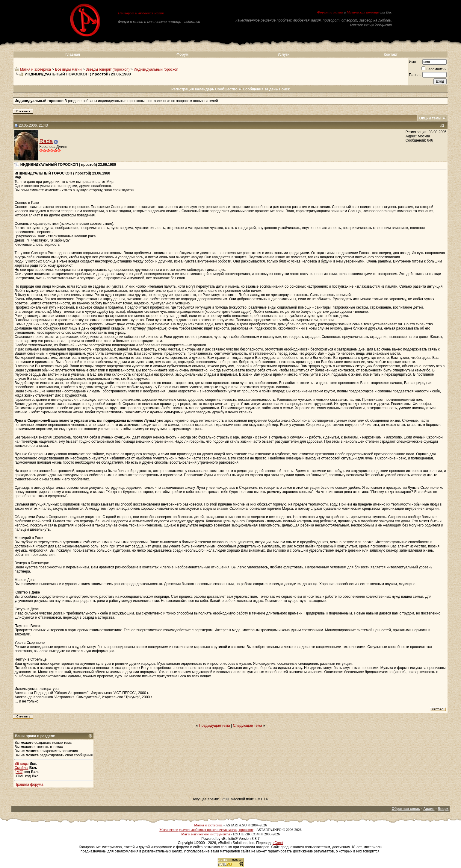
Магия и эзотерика (35, 69)
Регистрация (183, 89)
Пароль (415, 75)
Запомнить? (434, 69)
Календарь (204, 89)
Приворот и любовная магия (141, 13)
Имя (412, 62)
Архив (429, 809)
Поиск (284, 89)
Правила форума (29, 784)
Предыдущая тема (214, 726)
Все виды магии (68, 69)
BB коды (21, 764)
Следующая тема (248, 726)
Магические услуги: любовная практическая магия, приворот (206, 830)
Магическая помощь (363, 12)
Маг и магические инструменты (206, 834)
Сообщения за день (260, 89)
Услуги (284, 54)
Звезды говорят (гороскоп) (108, 69)
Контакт (391, 54)
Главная (73, 54)
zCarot (278, 843)
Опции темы (430, 118)
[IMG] (19, 772)
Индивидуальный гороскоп (156, 69)
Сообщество (228, 89)
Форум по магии (330, 12)
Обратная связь (406, 809)
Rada (46, 141)
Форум (182, 54)
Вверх (443, 809)
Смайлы (21, 768)
